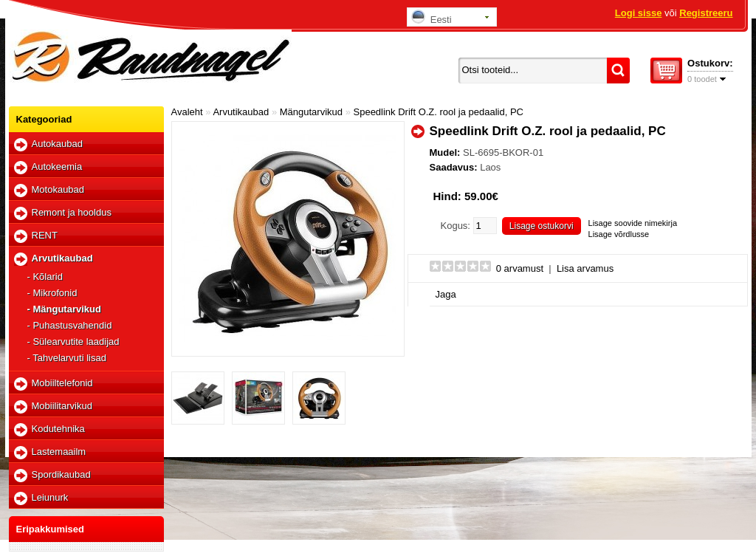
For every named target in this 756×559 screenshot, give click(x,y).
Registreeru (706, 13)
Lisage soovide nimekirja (633, 223)
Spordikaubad (61, 474)
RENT (45, 235)
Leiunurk (50, 497)
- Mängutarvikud (64, 309)
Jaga (446, 294)
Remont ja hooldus (72, 212)
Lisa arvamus (585, 268)
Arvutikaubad (62, 258)
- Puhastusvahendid (70, 325)
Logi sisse (639, 13)
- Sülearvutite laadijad (73, 342)
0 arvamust (520, 268)
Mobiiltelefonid (62, 383)
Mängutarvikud (311, 112)
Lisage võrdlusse (619, 234)
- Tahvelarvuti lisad (67, 358)
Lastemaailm (59, 452)
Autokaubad (57, 144)
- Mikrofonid (52, 293)
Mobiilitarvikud (62, 406)
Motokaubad (58, 189)
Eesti (432, 17)
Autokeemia (57, 167)
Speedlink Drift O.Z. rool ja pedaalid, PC (439, 112)
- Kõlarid (45, 277)
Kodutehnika (58, 429)
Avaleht (187, 112)
